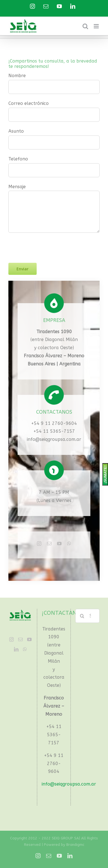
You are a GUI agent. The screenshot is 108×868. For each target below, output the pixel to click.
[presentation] (51, 244)
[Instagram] (11, 639)
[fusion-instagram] (39, 544)
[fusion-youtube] (59, 544)
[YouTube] (29, 639)
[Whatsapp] (25, 649)
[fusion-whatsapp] (69, 544)
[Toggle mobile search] (85, 26)
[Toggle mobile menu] (97, 26)
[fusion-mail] (49, 544)
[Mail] (20, 639)
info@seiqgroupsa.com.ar (54, 439)
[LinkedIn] (16, 649)
